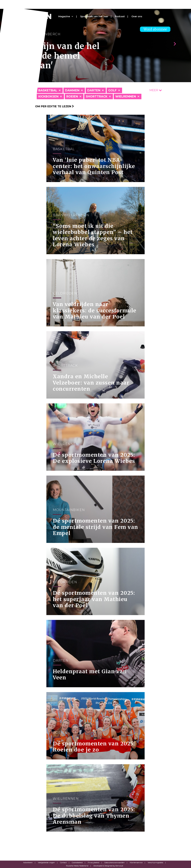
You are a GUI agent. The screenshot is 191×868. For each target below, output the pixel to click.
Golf (112, 90)
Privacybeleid (93, 863)
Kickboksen (48, 96)
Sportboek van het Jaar (94, 16)
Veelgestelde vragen (46, 863)
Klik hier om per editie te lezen (47, 106)
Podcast (120, 16)
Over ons (137, 16)
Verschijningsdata (155, 863)
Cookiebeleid (77, 863)
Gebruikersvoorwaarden (115, 863)
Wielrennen (126, 96)
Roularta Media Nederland (77, 866)
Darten (94, 90)
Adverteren (28, 863)
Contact (63, 863)
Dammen (72, 90)
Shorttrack (97, 96)
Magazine (64, 16)
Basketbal (48, 90)
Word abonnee (155, 29)
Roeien (72, 96)
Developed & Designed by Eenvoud (108, 866)
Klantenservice (136, 863)
